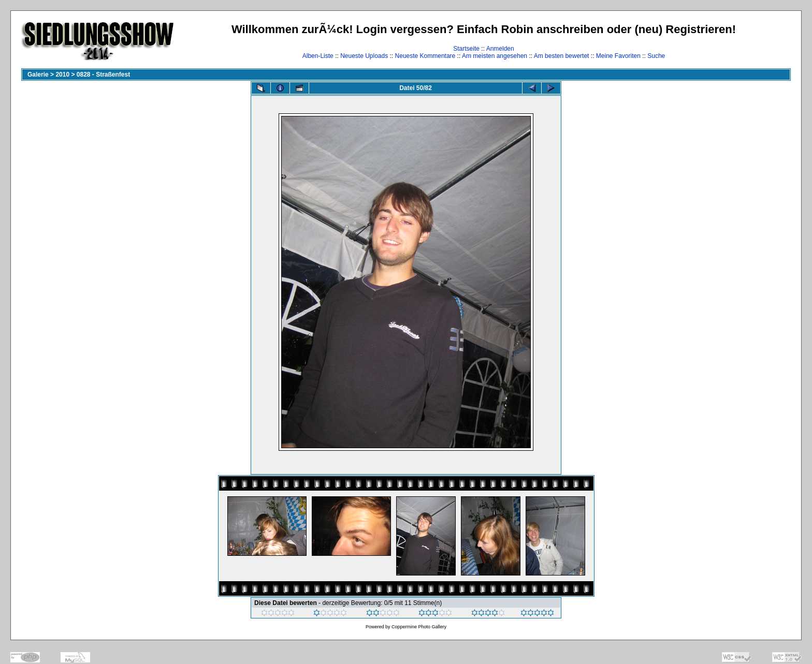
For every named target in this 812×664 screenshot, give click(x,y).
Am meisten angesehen (495, 56)
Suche (656, 56)
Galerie (38, 75)
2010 (62, 75)
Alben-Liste (318, 56)
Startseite (466, 49)
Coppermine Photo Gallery (419, 627)
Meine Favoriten (618, 56)
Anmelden (500, 49)
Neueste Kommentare (425, 56)
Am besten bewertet (562, 56)
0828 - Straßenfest (103, 75)
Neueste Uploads (364, 56)
